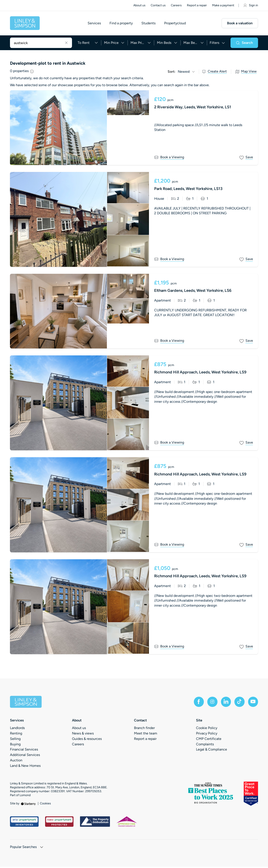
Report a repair (197, 5)
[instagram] (211, 703)
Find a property (123, 24)
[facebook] (197, 703)
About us (139, 5)
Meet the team (146, 735)
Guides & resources (87, 740)
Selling (15, 740)
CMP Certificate (209, 740)
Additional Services (25, 756)
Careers (176, 5)
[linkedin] (225, 703)
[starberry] (29, 805)
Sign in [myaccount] (250, 5)
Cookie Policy (207, 729)
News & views (83, 735)
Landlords (17, 729)
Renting (16, 735)
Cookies (45, 805)
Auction (16, 762)
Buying (15, 745)
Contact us (158, 5)
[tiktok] (239, 703)
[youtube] (253, 703)
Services (96, 24)
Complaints (205, 745)
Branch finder (144, 729)
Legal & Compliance (212, 751)
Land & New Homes (25, 767)
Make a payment (223, 5)
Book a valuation (240, 24)
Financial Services (24, 751)
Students (150, 24)
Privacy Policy (207, 735)
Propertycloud (176, 24)
